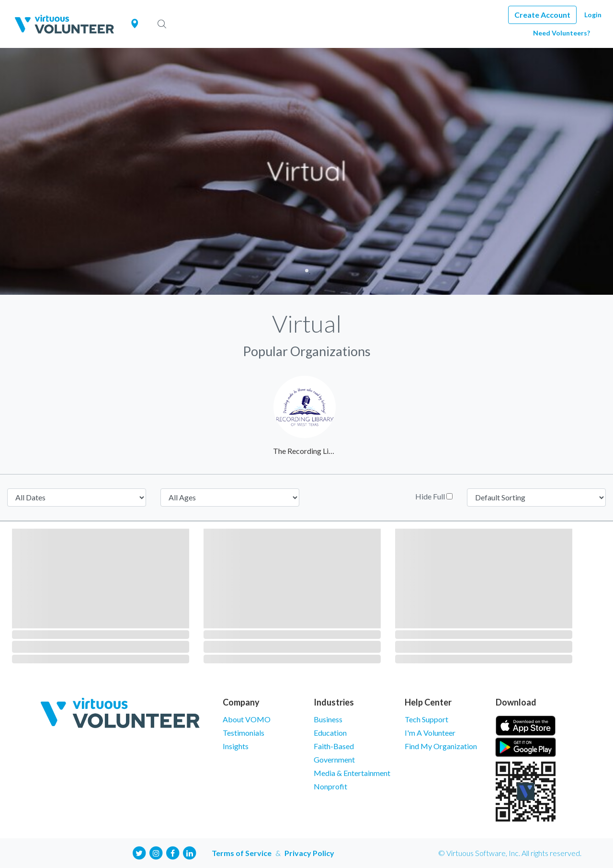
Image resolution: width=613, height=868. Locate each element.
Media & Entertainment (352, 773)
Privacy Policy (309, 853)
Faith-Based (334, 746)
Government (334, 759)
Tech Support (426, 719)
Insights (236, 746)
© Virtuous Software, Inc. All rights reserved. (510, 853)
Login (593, 15)
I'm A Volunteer (430, 733)
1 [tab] (307, 271)
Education (330, 733)
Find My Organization (441, 746)
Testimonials (244, 733)
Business (328, 719)
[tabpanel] (306, 171)
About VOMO (247, 719)
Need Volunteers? (562, 33)
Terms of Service (242, 853)
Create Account (542, 15)
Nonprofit (330, 786)
